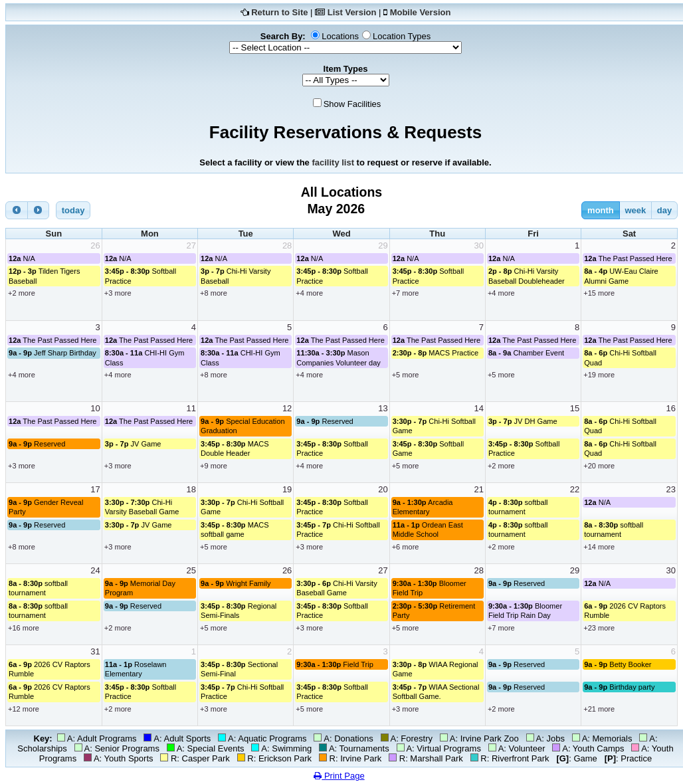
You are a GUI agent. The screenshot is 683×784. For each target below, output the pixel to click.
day (664, 210)
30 (478, 245)
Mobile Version (421, 12)
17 (95, 489)
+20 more (599, 466)
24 (95, 570)
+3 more (118, 293)
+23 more (599, 628)
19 (287, 489)
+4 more (309, 293)
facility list (333, 162)
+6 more (406, 547)
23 (671, 489)
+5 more (406, 375)
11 (191, 408)
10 (95, 408)
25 (191, 570)
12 (287, 408)
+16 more (24, 628)
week (635, 210)
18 (191, 489)
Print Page (339, 776)
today (73, 210)
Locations (340, 36)
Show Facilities (352, 104)
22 (575, 489)
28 (287, 245)
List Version (352, 12)
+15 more (599, 293)
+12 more (24, 709)
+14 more (599, 547)
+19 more (599, 375)
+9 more (214, 466)
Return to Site (279, 12)
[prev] (17, 210)
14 (478, 408)
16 (671, 408)
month (601, 210)
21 (478, 489)
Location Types (402, 36)
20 (383, 489)
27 (191, 245)
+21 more (599, 709)
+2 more (22, 293)
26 (95, 245)
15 (575, 408)
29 (383, 245)
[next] (39, 210)
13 (383, 408)
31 (95, 651)
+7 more (406, 293)
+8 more (214, 293)
